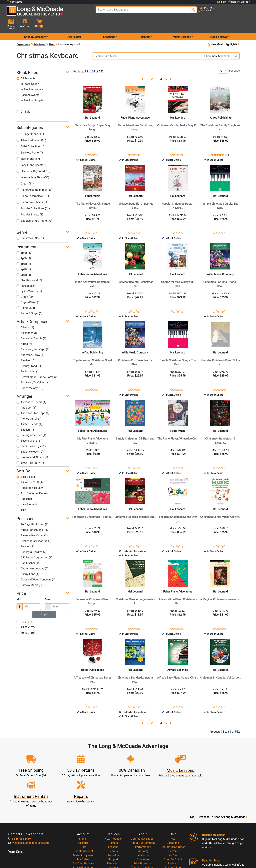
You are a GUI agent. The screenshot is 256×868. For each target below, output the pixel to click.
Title (21, 498)
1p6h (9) (24, 246)
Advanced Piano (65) (31, 128)
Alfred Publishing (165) (33, 518)
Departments (23, 32)
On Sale (23, 99)
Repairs (113, 812)
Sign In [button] (221, 2)
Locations (173, 804)
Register (83, 804)
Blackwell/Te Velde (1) (32, 370)
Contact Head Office (173, 808)
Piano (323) (26, 296)
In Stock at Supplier (30, 88)
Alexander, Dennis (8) (31, 326)
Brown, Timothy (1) (30, 450)
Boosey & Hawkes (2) (32, 540)
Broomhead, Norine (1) (32, 445)
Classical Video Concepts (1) (36, 567)
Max (48, 587)
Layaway (113, 829)
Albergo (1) (25, 315)
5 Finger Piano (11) (30, 122)
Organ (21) (25, 171)
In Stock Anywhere (30, 77)
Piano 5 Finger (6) (29, 301)
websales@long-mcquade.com (29, 804)
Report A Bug (173, 829)
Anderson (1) (26, 395)
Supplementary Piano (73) (35, 208)
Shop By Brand (173, 820)
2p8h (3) (24, 263)
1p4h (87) (25, 240)
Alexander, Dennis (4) (31, 390)
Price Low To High (30, 470)
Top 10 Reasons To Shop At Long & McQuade (219, 778)
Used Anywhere (28, 83)
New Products (27, 492)
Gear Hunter (74, 25)
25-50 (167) (26, 615)
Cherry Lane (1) (28, 562)
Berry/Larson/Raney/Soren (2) (37, 365)
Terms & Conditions (143, 829)
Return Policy (143, 837)
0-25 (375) (25, 610)
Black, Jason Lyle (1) (31, 434)
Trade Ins (113, 816)
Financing (113, 825)
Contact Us (14, 2)
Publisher (24, 487)
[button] (247, 12)
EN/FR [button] (243, 2)
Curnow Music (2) (29, 573)
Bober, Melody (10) (30, 376)
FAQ (173, 800)
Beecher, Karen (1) (30, 428)
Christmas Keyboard (217, 44)
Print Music (40, 32)
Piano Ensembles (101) (33, 184)
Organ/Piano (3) (28, 290)
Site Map (173, 816)
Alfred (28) (25, 332)
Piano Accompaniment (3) (35, 178)
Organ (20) (25, 285)
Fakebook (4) (27, 274)
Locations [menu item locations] (109, 25)
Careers (173, 812)
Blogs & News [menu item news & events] (218, 25)
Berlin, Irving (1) (28, 359)
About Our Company (143, 804)
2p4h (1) (24, 257)
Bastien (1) (25, 417)
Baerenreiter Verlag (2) (32, 523)
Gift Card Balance (83, 825)
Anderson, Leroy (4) (30, 343)
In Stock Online (28, 72)
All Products (26, 66)
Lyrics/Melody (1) (29, 279)
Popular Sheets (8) (30, 202)
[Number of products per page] (223, 59)
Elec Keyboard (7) (29, 268)
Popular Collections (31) (33, 196)
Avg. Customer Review (32, 481)
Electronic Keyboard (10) (33, 159)
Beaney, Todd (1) (29, 354)
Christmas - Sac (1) (30, 226)
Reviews (173, 825)
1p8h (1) (24, 252)
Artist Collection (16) (31, 134)
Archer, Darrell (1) (29, 406)
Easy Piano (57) (28, 147)
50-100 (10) (26, 621)
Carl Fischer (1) (28, 551)
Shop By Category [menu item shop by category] (35, 25)
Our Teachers (143, 841)
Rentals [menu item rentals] (146, 25)
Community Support (143, 800)
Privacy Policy (143, 833)
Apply (44, 602)
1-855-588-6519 (20, 800)
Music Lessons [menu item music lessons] (182, 25)
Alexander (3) (27, 321)
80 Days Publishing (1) (32, 512)
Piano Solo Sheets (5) (32, 190)
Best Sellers (26, 465)
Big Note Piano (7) (30, 140)
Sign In (83, 800)
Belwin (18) (25, 534)
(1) (227, 143)
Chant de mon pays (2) (32, 556)
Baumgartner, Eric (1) (31, 423)
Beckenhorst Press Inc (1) (34, 529)
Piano (52, 32)
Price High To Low (30, 476)
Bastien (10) (26, 348)
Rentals (113, 804)
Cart (83, 808)
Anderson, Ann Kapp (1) (33, 337)
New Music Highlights (223, 32)
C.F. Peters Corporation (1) (34, 545)
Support (113, 820)
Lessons (113, 808)
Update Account (83, 812)
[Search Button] (184, 12)
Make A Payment (83, 816)
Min (19, 587)
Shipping (113, 833)
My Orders (83, 820)
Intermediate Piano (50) (33, 165)
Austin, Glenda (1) (29, 412)
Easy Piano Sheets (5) (32, 153)
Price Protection (143, 825)
